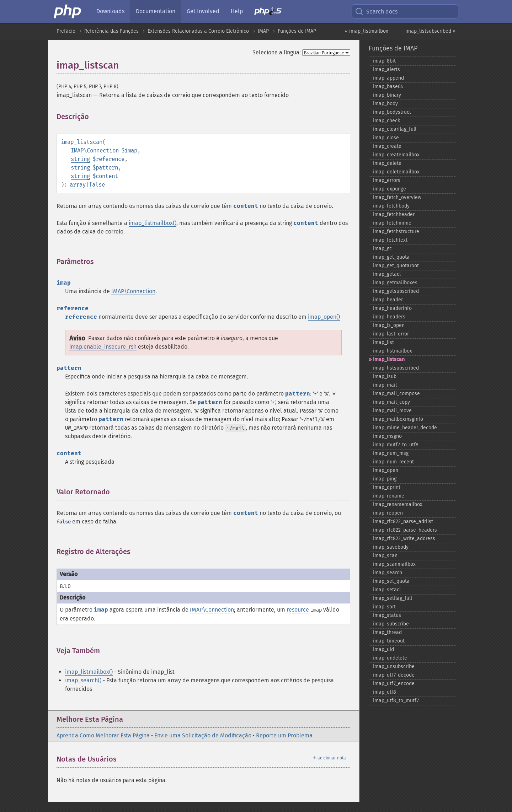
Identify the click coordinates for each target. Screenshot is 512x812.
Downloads (110, 11)
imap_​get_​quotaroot (396, 266)
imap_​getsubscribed (396, 291)
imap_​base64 (388, 87)
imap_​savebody (391, 547)
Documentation (156, 11)
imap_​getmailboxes (395, 283)
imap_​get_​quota (391, 257)
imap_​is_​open (389, 325)
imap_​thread (387, 632)
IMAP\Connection (95, 150)
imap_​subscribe (391, 624)
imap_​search (388, 573)
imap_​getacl (387, 274)
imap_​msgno (387, 436)
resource (298, 610)
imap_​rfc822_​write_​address (404, 539)
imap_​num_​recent (393, 462)
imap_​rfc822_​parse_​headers (405, 530)
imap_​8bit (384, 61)
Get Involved (203, 11)
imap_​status (387, 615)
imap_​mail (385, 385)
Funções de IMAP (297, 31)
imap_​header (388, 300)
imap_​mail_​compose (396, 394)
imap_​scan (385, 556)
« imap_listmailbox (367, 31)
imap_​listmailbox (393, 351)
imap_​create (387, 146)
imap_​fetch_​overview (397, 197)
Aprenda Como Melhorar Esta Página (103, 735)
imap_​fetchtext (390, 240)
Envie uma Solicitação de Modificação (203, 735)
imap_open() (324, 317)
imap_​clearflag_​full (395, 129)
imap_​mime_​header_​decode (405, 428)
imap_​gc (382, 249)
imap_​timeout (389, 641)
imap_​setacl (387, 590)
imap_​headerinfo (392, 308)
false (97, 185)
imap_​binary (387, 95)
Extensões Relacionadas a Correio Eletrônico (198, 31)
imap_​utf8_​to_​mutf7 (396, 701)
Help (237, 11)
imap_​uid (383, 649)
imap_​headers (389, 317)
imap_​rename (389, 496)
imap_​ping (385, 479)
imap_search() (83, 680)
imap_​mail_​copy (391, 402)
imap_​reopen (388, 513)
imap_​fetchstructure (396, 232)
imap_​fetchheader (394, 214)
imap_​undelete (390, 658)
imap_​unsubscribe (394, 666)
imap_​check (386, 121)
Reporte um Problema (284, 735)
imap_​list (383, 342)
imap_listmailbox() (153, 223)
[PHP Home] (68, 11)
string (80, 159)
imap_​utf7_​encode (394, 684)
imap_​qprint (387, 487)
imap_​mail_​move (392, 411)
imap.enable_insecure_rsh (103, 347)
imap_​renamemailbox (398, 504)
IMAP (263, 31)
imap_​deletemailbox (396, 172)
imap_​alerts (386, 69)
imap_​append (388, 78)
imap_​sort (384, 607)
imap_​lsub (385, 377)
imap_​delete (387, 163)
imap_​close (386, 138)
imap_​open (386, 470)
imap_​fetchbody (391, 206)
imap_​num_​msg (391, 453)
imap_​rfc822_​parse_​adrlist (403, 521)
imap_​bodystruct (392, 112)
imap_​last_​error (391, 334)
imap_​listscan (389, 359)
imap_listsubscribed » (430, 31)
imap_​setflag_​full (393, 598)
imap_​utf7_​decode (394, 675)
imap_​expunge (390, 189)
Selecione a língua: (277, 52)
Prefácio (66, 31)
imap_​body (385, 104)
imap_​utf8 (385, 692)
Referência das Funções (111, 31)
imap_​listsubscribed (396, 368)
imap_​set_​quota (391, 581)
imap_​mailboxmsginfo (398, 419)
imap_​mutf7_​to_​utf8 (396, 445)
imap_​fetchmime (392, 223)
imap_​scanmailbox (394, 564)
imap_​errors (387, 180)
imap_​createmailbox (396, 155)
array (78, 185)
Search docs (376, 11)
